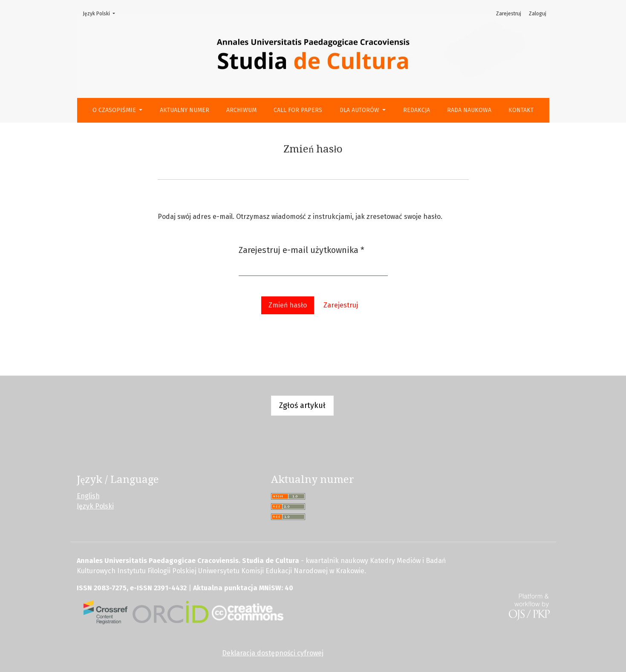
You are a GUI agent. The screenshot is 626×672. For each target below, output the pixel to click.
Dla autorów (360, 110)
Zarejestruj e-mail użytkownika (301, 249)
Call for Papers (298, 110)
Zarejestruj (509, 14)
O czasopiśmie (115, 110)
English (88, 496)
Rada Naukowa (469, 110)
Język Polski (101, 13)
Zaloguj (538, 14)
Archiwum (241, 110)
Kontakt (521, 110)
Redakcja (417, 110)
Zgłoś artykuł (302, 405)
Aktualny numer (185, 110)
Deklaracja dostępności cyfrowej (273, 653)
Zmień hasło (288, 305)
